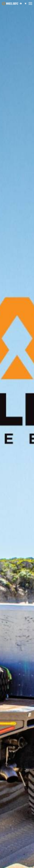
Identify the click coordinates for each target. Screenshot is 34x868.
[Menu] (30, 4)
